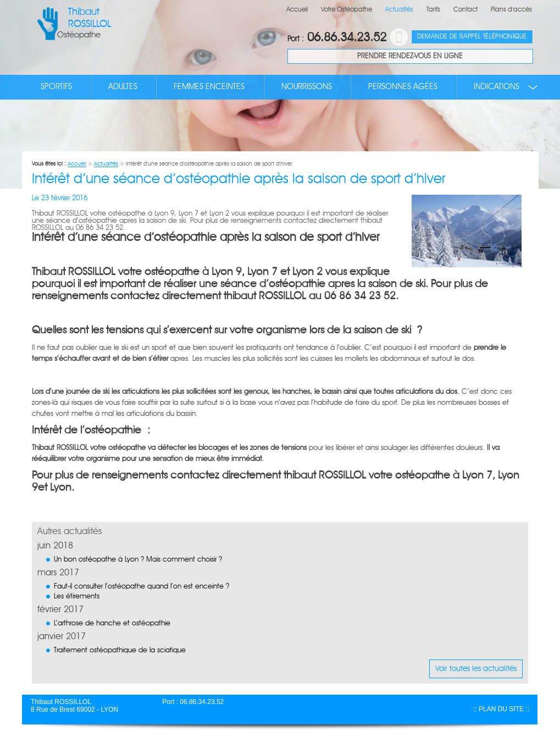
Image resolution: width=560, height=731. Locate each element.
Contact (465, 10)
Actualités (399, 10)
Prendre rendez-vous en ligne (410, 56)
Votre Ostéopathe (346, 10)
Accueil (297, 10)
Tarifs (433, 10)
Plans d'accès (511, 10)
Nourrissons (307, 87)
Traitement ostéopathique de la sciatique (120, 650)
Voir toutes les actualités (476, 669)
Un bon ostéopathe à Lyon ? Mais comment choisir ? (138, 560)
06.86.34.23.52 (337, 38)
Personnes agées (403, 87)
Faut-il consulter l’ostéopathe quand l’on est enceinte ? (142, 587)
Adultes (123, 87)
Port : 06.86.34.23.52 (193, 702)
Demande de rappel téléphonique (472, 37)
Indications (497, 87)
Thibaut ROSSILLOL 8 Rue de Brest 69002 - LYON (74, 706)
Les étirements (77, 597)
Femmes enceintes (209, 87)
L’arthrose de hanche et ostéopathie (112, 623)
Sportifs (56, 87)
